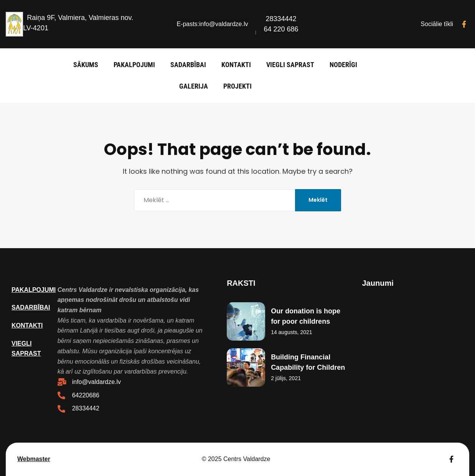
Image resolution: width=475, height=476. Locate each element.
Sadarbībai (188, 65)
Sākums (86, 65)
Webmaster (34, 459)
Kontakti (236, 65)
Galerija (194, 86)
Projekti (237, 86)
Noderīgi (343, 65)
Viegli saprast (290, 65)
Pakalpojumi (134, 65)
